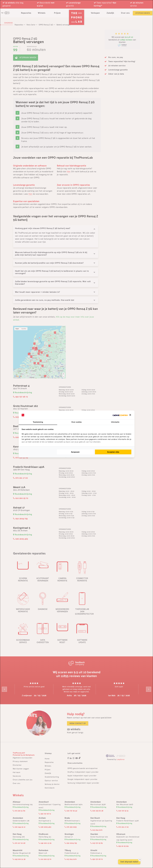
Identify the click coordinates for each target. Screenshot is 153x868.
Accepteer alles (113, 452)
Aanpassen (75, 452)
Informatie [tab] (115, 422)
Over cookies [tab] (76, 422)
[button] (130, 415)
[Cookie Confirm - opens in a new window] (120, 415)
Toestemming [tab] (38, 422)
